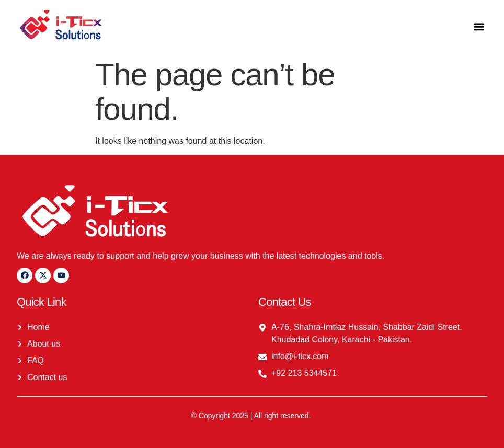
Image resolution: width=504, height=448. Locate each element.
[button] (479, 26)
